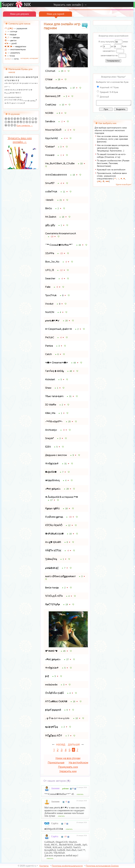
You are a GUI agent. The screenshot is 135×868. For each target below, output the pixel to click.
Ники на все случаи (68, 758)
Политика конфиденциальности (67, 866)
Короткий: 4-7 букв (109, 87)
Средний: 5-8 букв (109, 92)
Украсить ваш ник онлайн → (20, 140)
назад (61, 744)
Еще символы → (25, 125)
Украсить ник (68, 771)
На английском (78, 763)
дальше (74, 744)
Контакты (44, 866)
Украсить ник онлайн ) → (70, 5)
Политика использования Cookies (102, 866)
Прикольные (56, 763)
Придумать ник (68, 767)
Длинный (104, 97)
